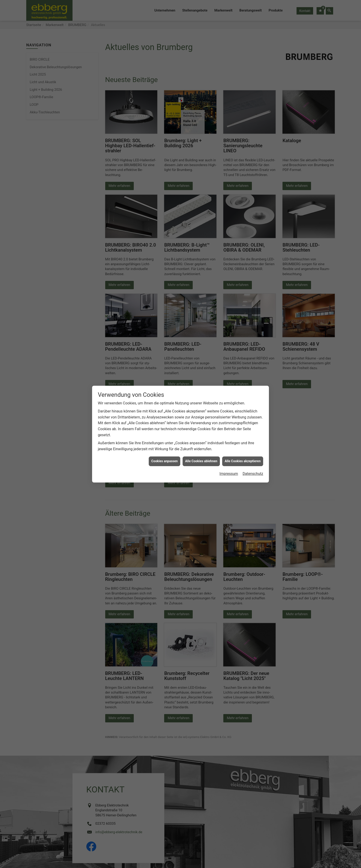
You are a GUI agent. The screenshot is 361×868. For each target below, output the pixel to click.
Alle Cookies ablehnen (201, 461)
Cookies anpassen (164, 461)
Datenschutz (253, 474)
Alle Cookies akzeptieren (243, 461)
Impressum (229, 474)
